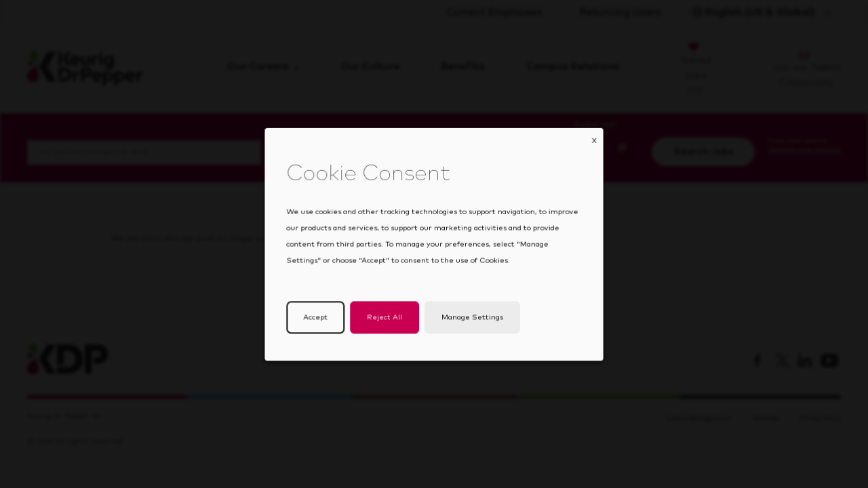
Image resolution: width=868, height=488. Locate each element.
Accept (321, 326)
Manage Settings (470, 326)
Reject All (387, 326)
